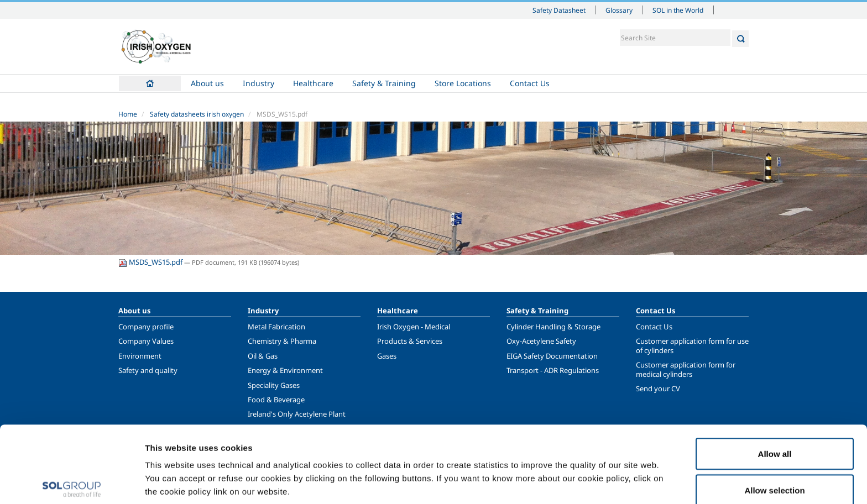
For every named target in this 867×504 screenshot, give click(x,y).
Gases (387, 356)
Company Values (146, 341)
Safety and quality (148, 370)
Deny (775, 474)
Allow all (775, 402)
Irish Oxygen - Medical (414, 327)
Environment (140, 356)
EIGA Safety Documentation (552, 356)
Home (150, 83)
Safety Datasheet (559, 10)
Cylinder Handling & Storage (553, 327)
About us (207, 83)
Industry (258, 83)
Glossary (619, 10)
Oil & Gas (263, 356)
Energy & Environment (285, 370)
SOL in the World (678, 10)
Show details (575, 476)
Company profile (146, 327)
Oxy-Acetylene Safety (541, 341)
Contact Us (530, 83)
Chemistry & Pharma (282, 341)
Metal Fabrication (276, 327)
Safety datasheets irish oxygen (197, 114)
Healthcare (313, 83)
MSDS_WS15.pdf (151, 262)
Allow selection (774, 439)
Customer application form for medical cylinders (686, 369)
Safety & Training (384, 83)
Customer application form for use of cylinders (692, 345)
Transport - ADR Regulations (553, 370)
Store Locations (463, 83)
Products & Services (410, 341)
